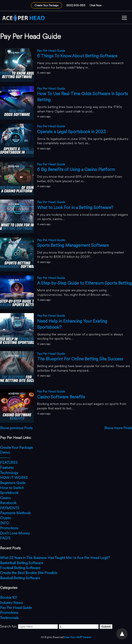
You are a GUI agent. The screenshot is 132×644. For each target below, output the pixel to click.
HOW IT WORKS (14, 478)
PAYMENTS (10, 508)
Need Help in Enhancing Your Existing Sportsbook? (72, 324)
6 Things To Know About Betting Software (77, 56)
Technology (9, 473)
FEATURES (9, 463)
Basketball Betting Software (22, 563)
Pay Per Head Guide (51, 51)
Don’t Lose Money (15, 533)
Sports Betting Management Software (73, 245)
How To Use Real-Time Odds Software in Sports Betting (83, 97)
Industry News (11, 603)
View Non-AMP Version (77, 637)
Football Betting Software (20, 568)
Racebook (8, 503)
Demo (5, 452)
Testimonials (9, 618)
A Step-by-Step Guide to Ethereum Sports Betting (84, 283)
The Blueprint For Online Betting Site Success (80, 359)
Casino (5, 498)
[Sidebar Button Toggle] (124, 18)
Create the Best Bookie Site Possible (29, 573)
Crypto (6, 518)
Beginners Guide (13, 483)
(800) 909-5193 (76, 5)
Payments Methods (15, 513)
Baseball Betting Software (20, 578)
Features (7, 468)
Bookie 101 (8, 598)
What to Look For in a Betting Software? (75, 208)
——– (5, 458)
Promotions (9, 528)
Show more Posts (118, 428)
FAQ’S (5, 538)
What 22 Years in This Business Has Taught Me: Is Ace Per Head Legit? (55, 558)
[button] (124, 18)
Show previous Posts (16, 428)
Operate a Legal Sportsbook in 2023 (71, 132)
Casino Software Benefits (61, 397)
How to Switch (12, 488)
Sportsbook (9, 493)
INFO (5, 523)
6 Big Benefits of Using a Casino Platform (76, 169)
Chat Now (96, 5)
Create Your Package (47, 5)
